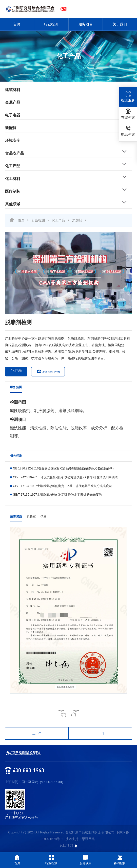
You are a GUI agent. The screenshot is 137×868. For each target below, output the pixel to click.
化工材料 (13, 179)
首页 (17, 24)
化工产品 (13, 166)
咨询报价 (120, 860)
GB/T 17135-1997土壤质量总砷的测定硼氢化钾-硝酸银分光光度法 (57, 495)
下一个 (100, 733)
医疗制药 (13, 191)
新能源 (11, 128)
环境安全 (13, 140)
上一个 (37, 733)
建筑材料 (13, 90)
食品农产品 (15, 153)
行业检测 (51, 24)
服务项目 (86, 24)
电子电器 (13, 115)
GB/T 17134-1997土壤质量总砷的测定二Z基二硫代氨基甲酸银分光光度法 (62, 486)
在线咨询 (14, 372)
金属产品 (13, 102)
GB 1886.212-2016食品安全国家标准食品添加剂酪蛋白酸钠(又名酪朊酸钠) (63, 468)
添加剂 (77, 220)
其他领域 (13, 204)
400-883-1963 (48, 371)
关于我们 (120, 24)
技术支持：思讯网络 (80, 839)
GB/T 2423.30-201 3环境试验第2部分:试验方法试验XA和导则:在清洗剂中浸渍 (65, 477)
